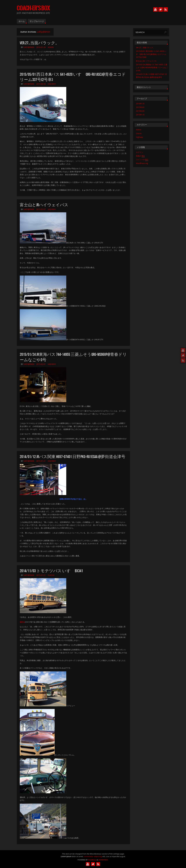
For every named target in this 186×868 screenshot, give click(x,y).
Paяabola (92, 860)
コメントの (142, 160)
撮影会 (22, 622)
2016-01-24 (41, 47)
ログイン (139, 152)
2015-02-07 (41, 209)
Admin (51, 47)
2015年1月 (140, 115)
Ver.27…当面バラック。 (40, 43)
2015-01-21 (41, 461)
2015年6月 (140, 107)
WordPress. (103, 860)
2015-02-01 (41, 364)
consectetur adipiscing (93, 856)
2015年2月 (140, 111)
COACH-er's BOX (33, 8)
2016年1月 (140, 104)
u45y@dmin (44, 32)
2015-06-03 (41, 84)
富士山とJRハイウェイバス (44, 205)
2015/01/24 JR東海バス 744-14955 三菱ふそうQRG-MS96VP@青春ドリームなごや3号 (152, 68)
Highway (52, 84)
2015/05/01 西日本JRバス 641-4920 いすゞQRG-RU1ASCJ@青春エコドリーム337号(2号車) (151, 54)
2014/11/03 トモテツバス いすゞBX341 (51, 571)
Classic (51, 575)
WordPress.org (142, 163)
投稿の (140, 156)
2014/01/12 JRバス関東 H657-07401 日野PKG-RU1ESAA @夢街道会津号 (73, 457)
